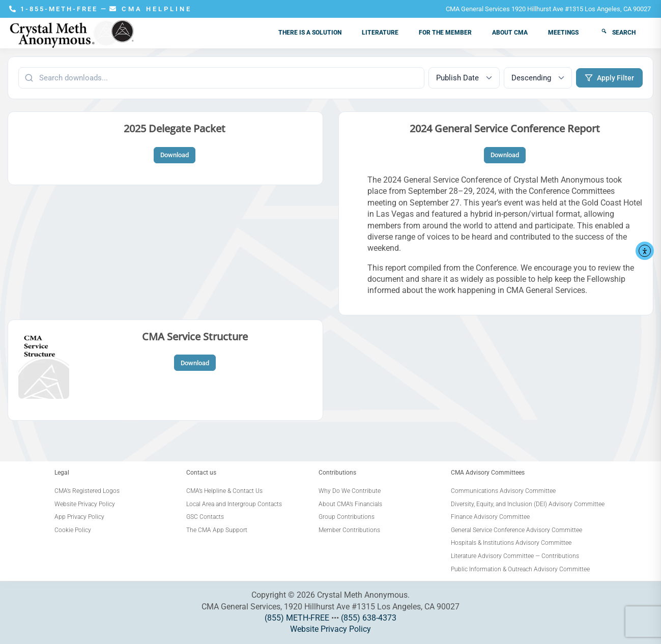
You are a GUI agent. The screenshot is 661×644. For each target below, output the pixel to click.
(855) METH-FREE (297, 618)
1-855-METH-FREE (55, 9)
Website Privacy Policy (330, 629)
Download (175, 155)
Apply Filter (609, 78)
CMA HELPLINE (151, 9)
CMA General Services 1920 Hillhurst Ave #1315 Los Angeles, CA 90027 (548, 9)
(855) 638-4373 (369, 618)
